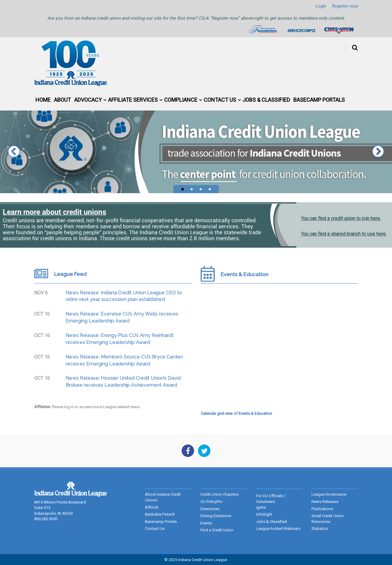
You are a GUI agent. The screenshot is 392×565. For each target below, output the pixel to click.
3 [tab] (201, 190)
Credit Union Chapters (219, 494)
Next (378, 152)
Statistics (320, 529)
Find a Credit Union (217, 530)
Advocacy (88, 100)
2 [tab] (192, 190)
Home (43, 100)
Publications (322, 509)
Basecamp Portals (319, 100)
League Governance (329, 494)
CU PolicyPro (211, 502)
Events (206, 523)
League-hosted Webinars (278, 529)
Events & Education (245, 274)
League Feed (70, 274)
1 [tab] (183, 190)
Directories (210, 509)
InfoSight (264, 514)
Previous (14, 152)
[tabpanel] (196, 152)
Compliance (181, 100)
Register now (345, 6)
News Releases (325, 502)
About (62, 100)
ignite (261, 507)
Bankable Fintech (160, 514)
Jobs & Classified (266, 100)
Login (321, 6)
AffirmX (152, 507)
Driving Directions (216, 516)
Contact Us (220, 100)
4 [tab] (210, 190)
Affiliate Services (133, 100)
